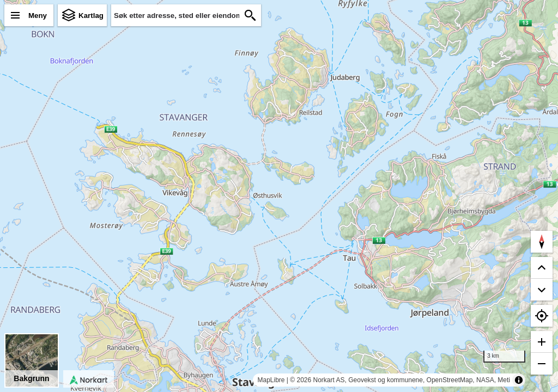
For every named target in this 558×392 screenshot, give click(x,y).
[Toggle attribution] (519, 380)
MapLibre (271, 380)
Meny (38, 16)
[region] (279, 196)
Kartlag (91, 16)
